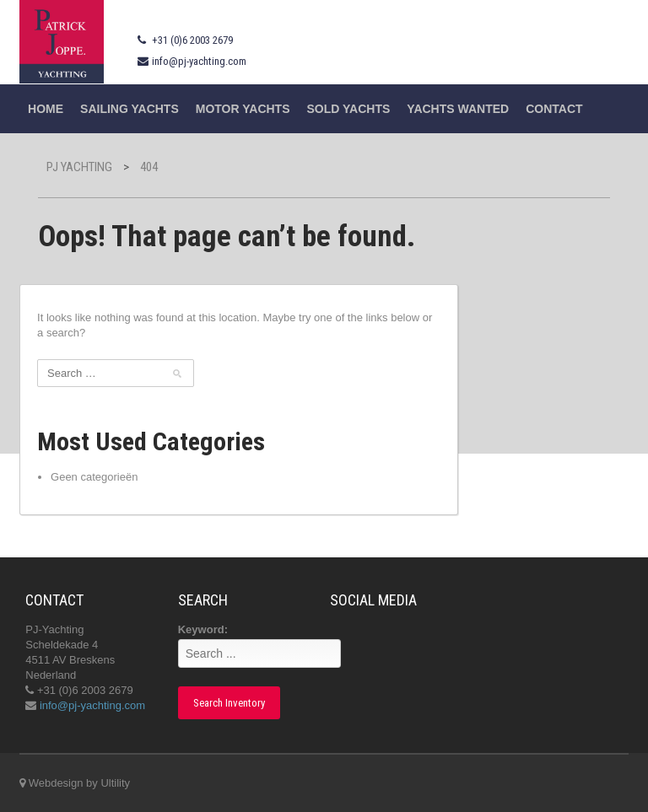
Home (46, 109)
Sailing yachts (130, 109)
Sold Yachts (349, 109)
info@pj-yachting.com (199, 61)
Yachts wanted (458, 109)
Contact (554, 109)
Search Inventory (229, 703)
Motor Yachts (243, 109)
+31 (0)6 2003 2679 (192, 40)
